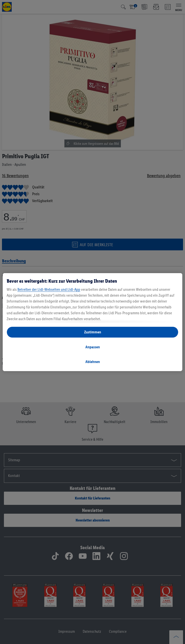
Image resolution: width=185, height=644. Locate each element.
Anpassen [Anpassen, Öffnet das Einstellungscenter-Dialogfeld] (93, 347)
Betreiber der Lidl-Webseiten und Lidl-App (49, 289)
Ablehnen (93, 362)
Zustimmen (93, 332)
